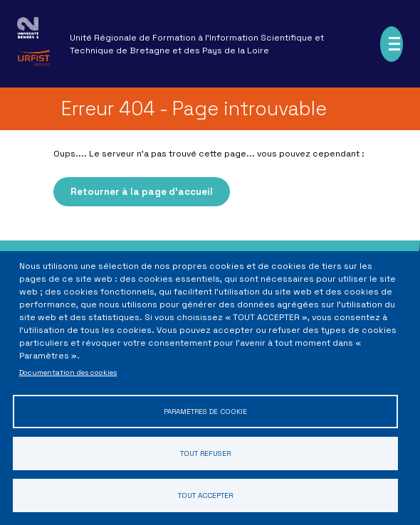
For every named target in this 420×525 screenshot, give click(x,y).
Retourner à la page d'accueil (142, 192)
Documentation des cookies (68, 368)
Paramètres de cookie (205, 408)
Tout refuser (205, 451)
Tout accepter (205, 495)
